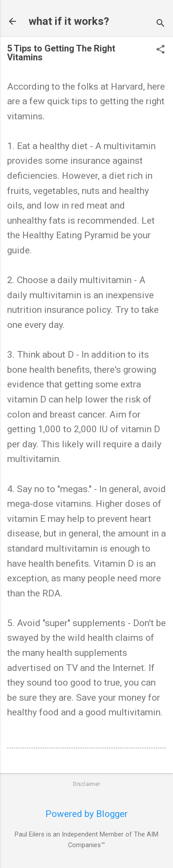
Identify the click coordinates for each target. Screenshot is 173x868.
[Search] (161, 24)
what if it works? (69, 21)
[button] (161, 50)
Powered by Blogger (86, 814)
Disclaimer (87, 784)
